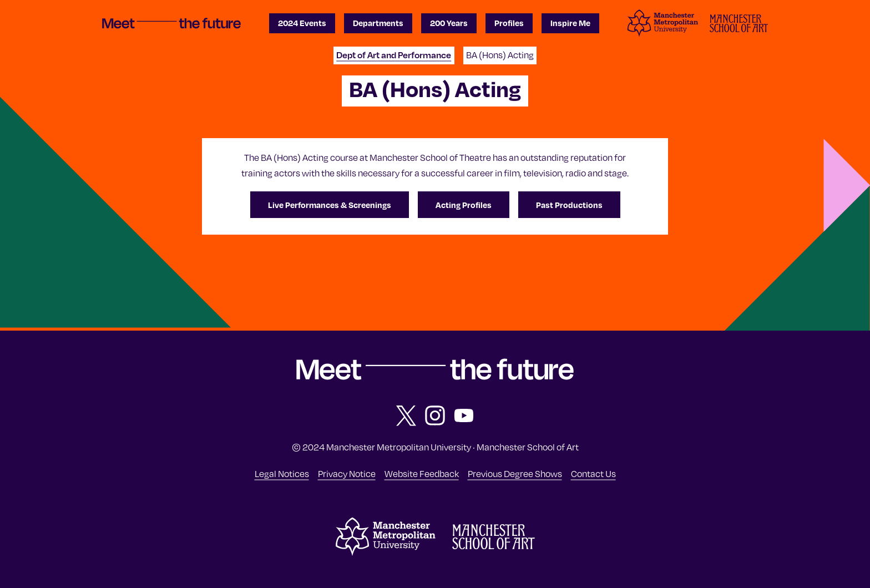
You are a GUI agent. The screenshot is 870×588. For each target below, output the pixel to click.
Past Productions (569, 205)
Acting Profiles (464, 205)
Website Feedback (422, 473)
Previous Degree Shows (515, 473)
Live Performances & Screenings (330, 205)
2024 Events (302, 23)
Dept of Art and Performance (394, 54)
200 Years (449, 23)
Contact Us (593, 473)
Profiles (509, 23)
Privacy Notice (347, 473)
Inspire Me (570, 23)
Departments (378, 23)
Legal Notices (282, 473)
